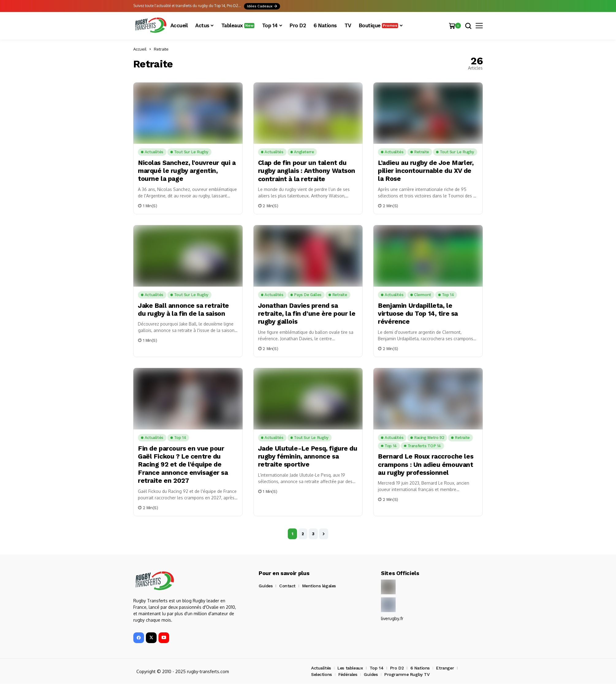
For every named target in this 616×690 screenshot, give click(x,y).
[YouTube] (164, 638)
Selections (321, 674)
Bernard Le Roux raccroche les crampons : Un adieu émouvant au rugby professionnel (427, 464)
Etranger (445, 668)
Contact (287, 586)
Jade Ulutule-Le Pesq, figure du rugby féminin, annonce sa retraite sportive (305, 456)
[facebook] (139, 638)
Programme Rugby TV (407, 674)
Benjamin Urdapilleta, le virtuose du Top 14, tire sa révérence (419, 314)
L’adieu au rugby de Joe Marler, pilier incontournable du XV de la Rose (427, 171)
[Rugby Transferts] (150, 26)
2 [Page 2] (303, 534)
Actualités (321, 668)
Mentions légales (319, 586)
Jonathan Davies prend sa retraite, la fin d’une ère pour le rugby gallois (304, 314)
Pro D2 (397, 668)
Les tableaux (350, 668)
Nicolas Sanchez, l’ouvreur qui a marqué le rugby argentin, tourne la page (186, 171)
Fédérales (348, 674)
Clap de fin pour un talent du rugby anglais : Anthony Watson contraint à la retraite (306, 171)
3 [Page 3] (313, 534)
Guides (266, 586)
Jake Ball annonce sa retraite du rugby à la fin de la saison (185, 309)
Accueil (140, 49)
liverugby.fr (392, 618)
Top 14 (376, 668)
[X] (151, 638)
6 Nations (420, 668)
